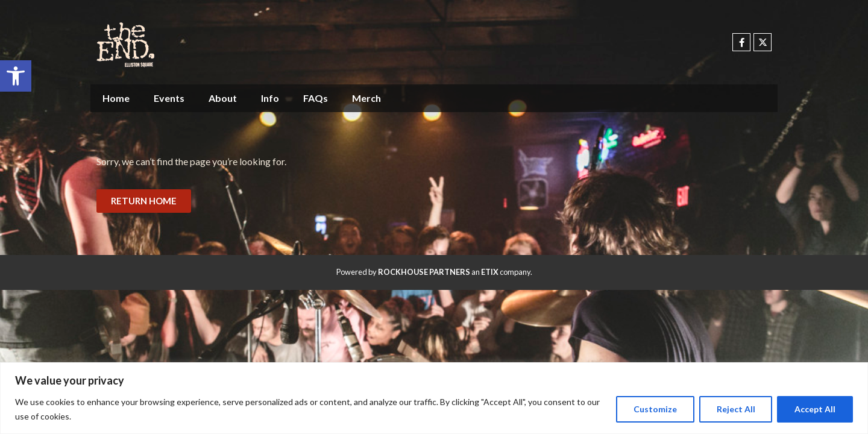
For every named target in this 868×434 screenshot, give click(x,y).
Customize (655, 409)
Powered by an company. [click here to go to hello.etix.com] (434, 272)
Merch (366, 98)
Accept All (815, 409)
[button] (16, 76)
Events (169, 98)
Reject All (735, 409)
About (223, 98)
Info (270, 98)
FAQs (316, 98)
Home (116, 98)
